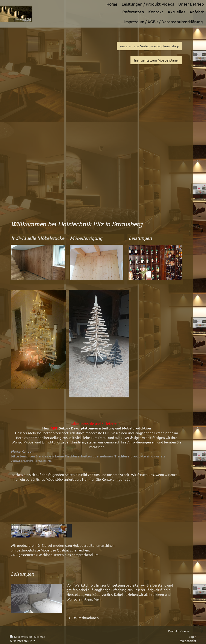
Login (193, 636)
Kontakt (108, 479)
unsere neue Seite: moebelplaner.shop (150, 46)
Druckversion (21, 636)
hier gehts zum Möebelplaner (156, 60)
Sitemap (40, 636)
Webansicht (188, 641)
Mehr (98, 599)
